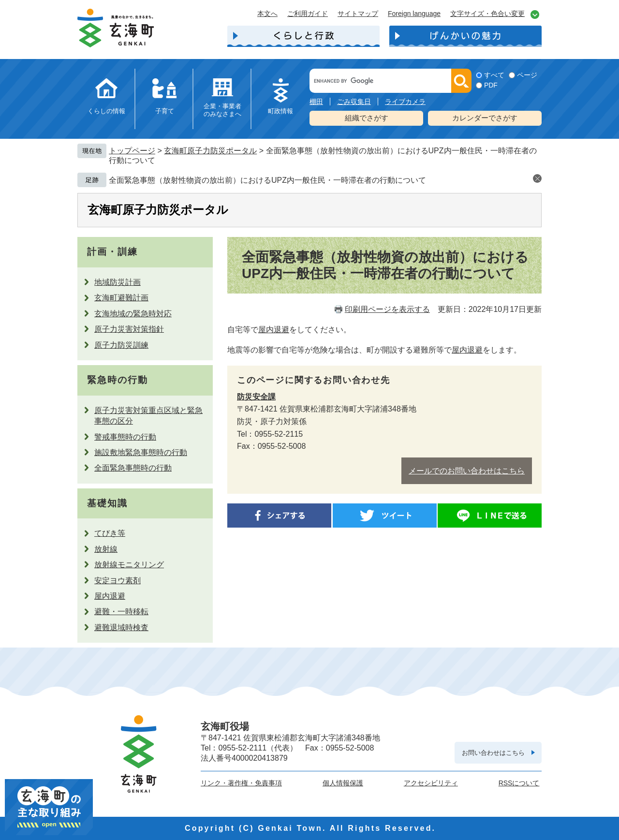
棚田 (316, 102)
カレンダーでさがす (485, 118)
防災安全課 (256, 397)
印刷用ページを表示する (387, 309)
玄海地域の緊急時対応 (133, 314)
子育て (165, 111)
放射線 (106, 549)
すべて (494, 75)
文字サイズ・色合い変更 (487, 14)
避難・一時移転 (121, 612)
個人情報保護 (343, 783)
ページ (527, 75)
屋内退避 (110, 596)
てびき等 (110, 533)
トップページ (132, 151)
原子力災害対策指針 (129, 329)
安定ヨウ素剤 (118, 581)
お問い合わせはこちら (493, 753)
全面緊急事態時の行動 (133, 468)
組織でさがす (367, 118)
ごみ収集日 (354, 102)
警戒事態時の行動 (125, 437)
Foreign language (414, 14)
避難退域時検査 (121, 627)
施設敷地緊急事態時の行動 (141, 452)
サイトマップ (358, 14)
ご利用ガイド (308, 14)
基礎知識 (107, 503)
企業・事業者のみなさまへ (222, 110)
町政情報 (280, 111)
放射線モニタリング (129, 565)
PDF (491, 85)
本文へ (267, 14)
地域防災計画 (118, 282)
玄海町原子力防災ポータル (210, 151)
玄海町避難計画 (121, 298)
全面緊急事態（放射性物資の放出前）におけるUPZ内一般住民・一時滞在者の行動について (267, 180)
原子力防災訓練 (121, 345)
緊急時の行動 (117, 380)
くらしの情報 (106, 111)
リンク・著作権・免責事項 (241, 783)
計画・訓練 (112, 252)
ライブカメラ (405, 102)
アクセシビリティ (431, 783)
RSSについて (519, 783)
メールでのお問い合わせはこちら (467, 471)
